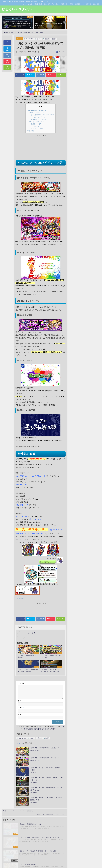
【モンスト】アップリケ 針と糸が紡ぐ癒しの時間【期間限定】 (29, 781)
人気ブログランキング (22, 599)
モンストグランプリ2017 (38, 119)
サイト (20, 707)
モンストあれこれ (28, 4)
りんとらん (62, 52)
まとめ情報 (96, 4)
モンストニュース (35, 126)
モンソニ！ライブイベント (38, 117)
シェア (7, 43)
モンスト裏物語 (87, 4)
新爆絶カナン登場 (35, 124)
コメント (21, 675)
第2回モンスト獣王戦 (37, 128)
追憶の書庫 (47, 4)
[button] (5, 22)
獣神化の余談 (29, 131)
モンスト (20, 39)
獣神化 (55, 39)
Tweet (7, 49)
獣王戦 (48, 39)
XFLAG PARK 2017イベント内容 (36, 110)
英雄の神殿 (64, 4)
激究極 (71, 4)
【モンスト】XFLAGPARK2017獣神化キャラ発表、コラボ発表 (41, 787)
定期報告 (78, 4)
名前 (20, 694)
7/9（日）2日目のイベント (36, 122)
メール (21, 701)
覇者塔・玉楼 (38, 4)
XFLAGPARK (30, 39)
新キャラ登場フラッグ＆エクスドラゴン (43, 115)
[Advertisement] (28, 148)
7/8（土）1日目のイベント (36, 112)
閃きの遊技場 (56, 4)
